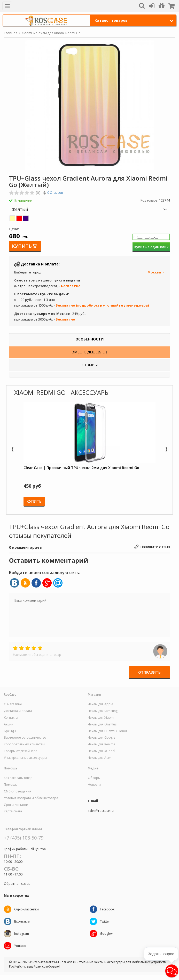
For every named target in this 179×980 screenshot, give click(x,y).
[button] (172, 971)
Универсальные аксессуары (25, 758)
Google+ (106, 934)
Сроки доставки (16, 805)
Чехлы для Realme (102, 744)
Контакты (11, 718)
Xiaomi (27, 33)
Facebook (107, 909)
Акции (9, 724)
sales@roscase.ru (101, 811)
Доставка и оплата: (40, 264)
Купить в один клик (151, 247)
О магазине (13, 704)
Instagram (22, 934)
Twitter (105, 921)
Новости (94, 785)
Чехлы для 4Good (101, 751)
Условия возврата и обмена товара (31, 798)
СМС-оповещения (18, 791)
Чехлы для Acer (99, 758)
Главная (11, 33)
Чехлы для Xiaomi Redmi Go (58, 33)
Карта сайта (13, 811)
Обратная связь (17, 884)
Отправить (149, 672)
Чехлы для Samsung (103, 711)
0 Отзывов (55, 193)
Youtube (20, 946)
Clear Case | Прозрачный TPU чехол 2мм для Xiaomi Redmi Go (81, 468)
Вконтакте (22, 921)
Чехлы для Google (102, 738)
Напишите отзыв (155, 547)
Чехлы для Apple (100, 704)
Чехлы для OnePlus (102, 724)
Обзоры (94, 778)
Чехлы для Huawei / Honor (108, 731)
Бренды (10, 731)
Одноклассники (26, 909)
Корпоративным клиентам (24, 744)
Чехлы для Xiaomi (101, 718)
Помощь (10, 785)
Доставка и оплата (18, 711)
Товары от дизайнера (21, 751)
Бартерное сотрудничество (25, 738)
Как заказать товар (18, 778)
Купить (22, 246)
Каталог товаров (134, 20)
